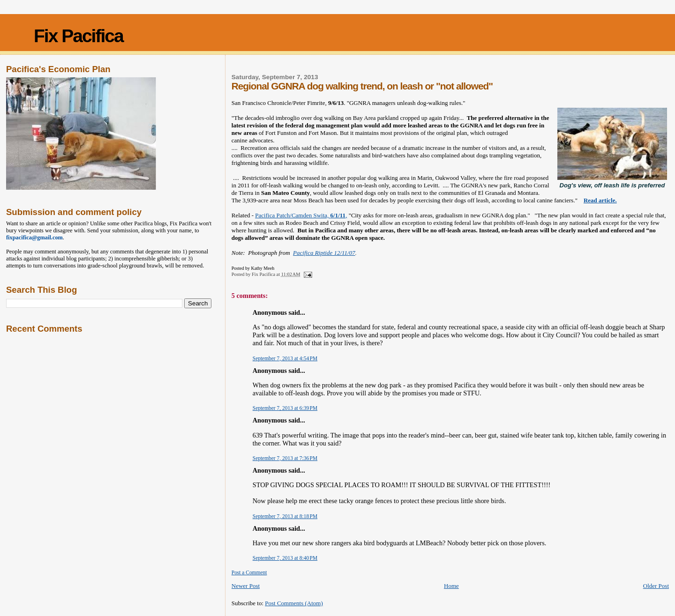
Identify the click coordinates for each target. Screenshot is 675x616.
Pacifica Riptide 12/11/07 (324, 253)
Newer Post (246, 586)
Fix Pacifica (79, 36)
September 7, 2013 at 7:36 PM (285, 458)
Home (451, 586)
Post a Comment (249, 572)
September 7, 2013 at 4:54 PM (285, 358)
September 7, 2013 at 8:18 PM (285, 516)
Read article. (600, 200)
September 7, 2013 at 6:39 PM (285, 408)
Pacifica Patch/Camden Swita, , (301, 215)
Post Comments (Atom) (294, 603)
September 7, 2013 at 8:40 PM (285, 558)
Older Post (656, 586)
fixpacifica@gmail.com (34, 237)
